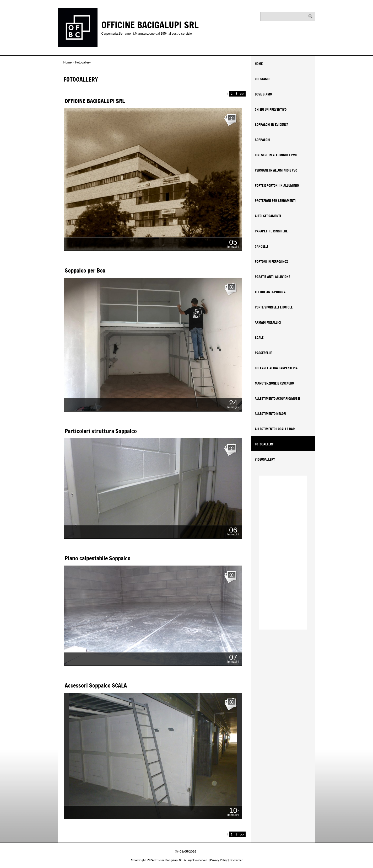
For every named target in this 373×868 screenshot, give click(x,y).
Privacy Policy (219, 860)
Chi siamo (262, 79)
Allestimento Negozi (271, 414)
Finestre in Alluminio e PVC (276, 155)
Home (68, 62)
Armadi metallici (268, 322)
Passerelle (263, 353)
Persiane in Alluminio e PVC (276, 170)
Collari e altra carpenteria (276, 368)
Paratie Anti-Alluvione (272, 277)
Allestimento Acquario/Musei (277, 398)
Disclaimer (236, 860)
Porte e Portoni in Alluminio (277, 185)
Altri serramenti (268, 216)
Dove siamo (263, 94)
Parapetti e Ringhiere (271, 231)
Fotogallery (264, 444)
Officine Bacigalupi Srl (150, 25)
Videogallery (265, 459)
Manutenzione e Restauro (274, 383)
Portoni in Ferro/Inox (271, 262)
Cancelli (261, 246)
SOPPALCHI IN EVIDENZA (272, 125)
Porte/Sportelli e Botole (274, 307)
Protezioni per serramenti (275, 201)
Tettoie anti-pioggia (270, 292)
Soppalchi (263, 140)
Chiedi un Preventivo (271, 109)
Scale (259, 338)
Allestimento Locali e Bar (275, 429)
